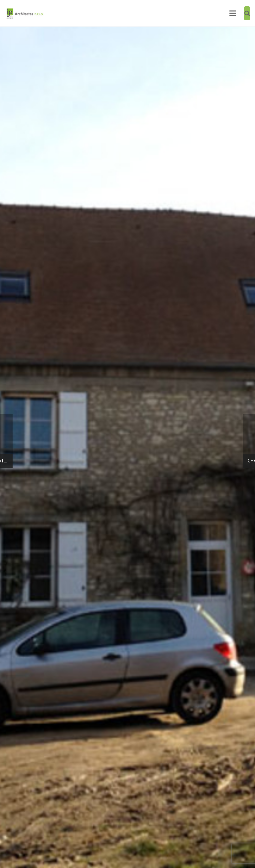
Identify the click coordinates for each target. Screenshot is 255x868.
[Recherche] (247, 13)
